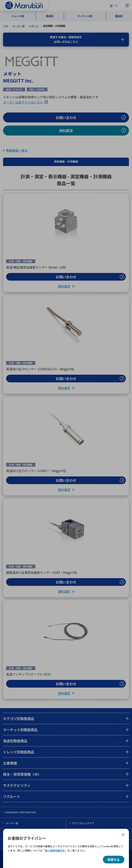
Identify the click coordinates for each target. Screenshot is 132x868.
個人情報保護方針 (55, 850)
